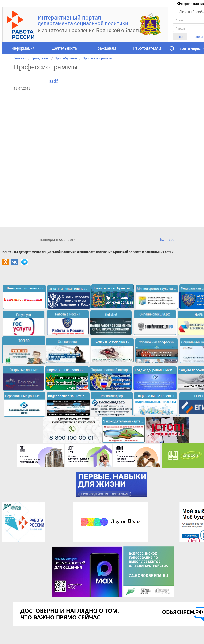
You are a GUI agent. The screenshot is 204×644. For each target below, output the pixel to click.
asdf (53, 81)
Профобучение (66, 58)
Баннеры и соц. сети (57, 239)
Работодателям (147, 48)
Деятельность (65, 48)
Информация (23, 48)
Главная (20, 58)
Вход (180, 37)
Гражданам (106, 48)
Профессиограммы (97, 58)
